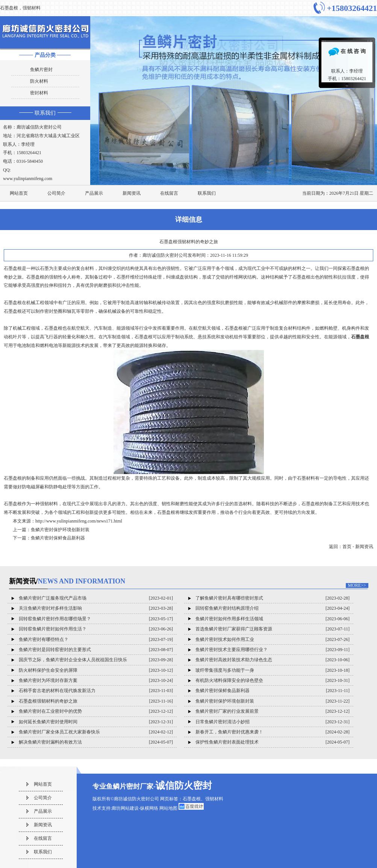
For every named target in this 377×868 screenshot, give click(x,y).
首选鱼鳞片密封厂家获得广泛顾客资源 (234, 629)
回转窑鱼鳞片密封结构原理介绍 (227, 608)
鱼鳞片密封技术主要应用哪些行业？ (232, 650)
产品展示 (94, 193)
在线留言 (169, 193)
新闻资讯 (132, 193)
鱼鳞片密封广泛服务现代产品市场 (53, 598)
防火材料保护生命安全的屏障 (48, 670)
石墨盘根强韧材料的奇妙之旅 (48, 701)
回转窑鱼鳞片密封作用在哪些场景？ (55, 619)
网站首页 (19, 193)
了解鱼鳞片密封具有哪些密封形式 (229, 598)
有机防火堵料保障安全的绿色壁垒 (229, 680)
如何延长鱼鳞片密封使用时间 (48, 722)
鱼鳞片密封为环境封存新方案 (48, 680)
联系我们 (45, 113)
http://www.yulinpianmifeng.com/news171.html (79, 521)
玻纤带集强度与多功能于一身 (225, 670)
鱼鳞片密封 (41, 70)
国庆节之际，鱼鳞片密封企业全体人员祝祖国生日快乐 (73, 660)
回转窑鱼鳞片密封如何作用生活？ (53, 629)
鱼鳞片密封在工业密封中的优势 (50, 711)
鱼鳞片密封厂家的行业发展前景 (227, 711)
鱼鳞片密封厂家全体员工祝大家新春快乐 (59, 732)
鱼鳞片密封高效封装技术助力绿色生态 (234, 660)
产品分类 (45, 55)
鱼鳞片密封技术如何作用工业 (225, 639)
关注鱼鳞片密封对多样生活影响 (50, 608)
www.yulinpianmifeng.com (28, 179)
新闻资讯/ (67, 581)
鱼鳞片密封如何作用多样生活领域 (229, 619)
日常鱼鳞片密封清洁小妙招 (223, 722)
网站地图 (168, 808)
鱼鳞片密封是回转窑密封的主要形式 (55, 650)
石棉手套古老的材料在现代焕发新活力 (57, 691)
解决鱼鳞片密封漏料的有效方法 (50, 742)
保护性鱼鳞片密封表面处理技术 (227, 742)
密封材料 (39, 93)
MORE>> (357, 585)
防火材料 (39, 81)
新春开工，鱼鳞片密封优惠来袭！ (229, 732)
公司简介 (56, 193)
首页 (347, 547)
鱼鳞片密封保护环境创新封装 (60, 530)
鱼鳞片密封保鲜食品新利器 (58, 538)
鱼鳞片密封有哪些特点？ (44, 639)
